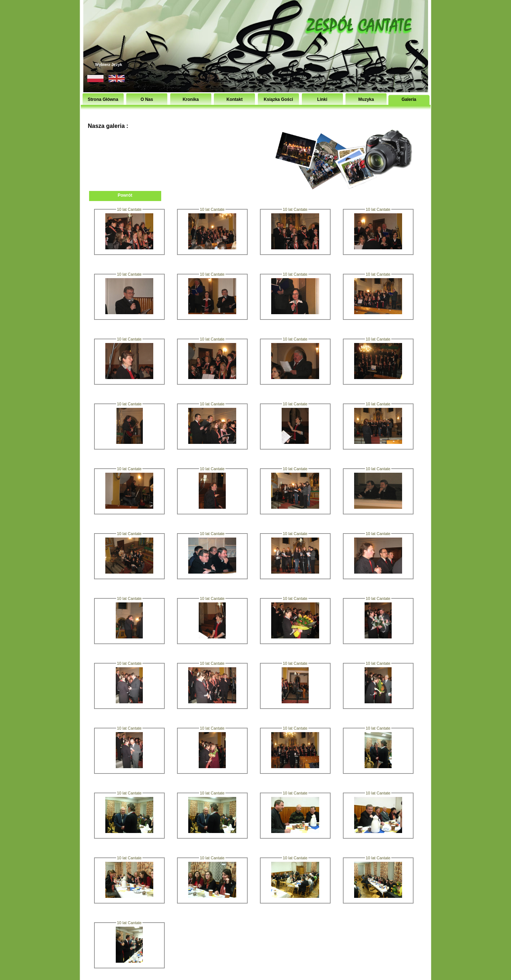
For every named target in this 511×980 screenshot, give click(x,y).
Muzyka (366, 99)
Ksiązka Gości (278, 99)
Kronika (191, 99)
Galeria (409, 99)
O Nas (147, 99)
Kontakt (235, 99)
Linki (322, 99)
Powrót (125, 195)
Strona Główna (103, 99)
